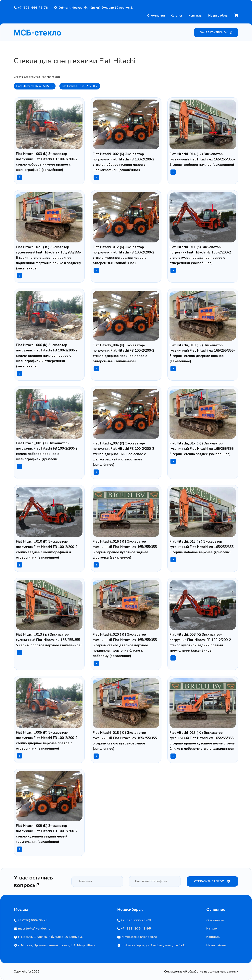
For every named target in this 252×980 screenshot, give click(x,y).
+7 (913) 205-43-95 (134, 929)
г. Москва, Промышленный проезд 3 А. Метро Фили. (55, 945)
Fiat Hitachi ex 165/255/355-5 (35, 86)
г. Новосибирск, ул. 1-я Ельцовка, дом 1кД (151, 945)
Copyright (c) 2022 (27, 972)
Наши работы (218, 16)
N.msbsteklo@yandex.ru (137, 937)
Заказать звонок (216, 32)
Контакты (195, 16)
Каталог (177, 16)
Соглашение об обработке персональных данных (201, 972)
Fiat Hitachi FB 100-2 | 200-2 (80, 86)
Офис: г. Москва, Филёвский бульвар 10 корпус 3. (96, 8)
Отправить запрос (212, 881)
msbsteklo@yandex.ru (32, 929)
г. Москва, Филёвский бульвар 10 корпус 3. (48, 937)
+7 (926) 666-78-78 (33, 8)
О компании (156, 16)
